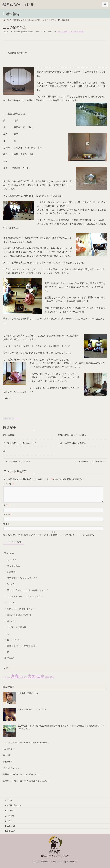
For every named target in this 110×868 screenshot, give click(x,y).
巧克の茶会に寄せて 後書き (72, 435)
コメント (8, 484)
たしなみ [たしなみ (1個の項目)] (7, 681)
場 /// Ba (11, 625)
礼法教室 (11, 575)
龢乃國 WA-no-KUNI (19, 5)
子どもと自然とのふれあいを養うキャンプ (27, 594)
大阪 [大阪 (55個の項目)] (32, 680)
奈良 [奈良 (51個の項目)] (41, 680)
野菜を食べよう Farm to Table (22, 649)
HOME (8, 800)
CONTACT (10, 826)
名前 (6, 509)
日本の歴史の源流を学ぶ (19, 619)
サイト (6, 527)
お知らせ (11, 662)
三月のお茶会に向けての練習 (16, 461)
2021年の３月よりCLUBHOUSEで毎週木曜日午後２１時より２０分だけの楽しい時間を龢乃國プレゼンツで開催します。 (61, 731)
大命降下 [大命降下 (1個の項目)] (24, 681)
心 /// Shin (72, 31)
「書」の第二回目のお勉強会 (72, 443)
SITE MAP (9, 831)
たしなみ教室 (63, 31)
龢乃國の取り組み (13, 806)
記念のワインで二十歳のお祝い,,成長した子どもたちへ (26, 784)
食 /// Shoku (13, 643)
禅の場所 (7, 759)
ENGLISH (9, 821)
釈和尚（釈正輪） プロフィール (32, 713)
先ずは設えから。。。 (12, 772)
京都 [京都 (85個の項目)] (15, 680)
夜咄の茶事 (9, 435)
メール (7, 518)
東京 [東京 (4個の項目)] (52, 681)
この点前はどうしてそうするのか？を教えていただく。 (26, 746)
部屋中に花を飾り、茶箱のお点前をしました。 (23, 778)
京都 (17, 418)
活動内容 (81, 31)
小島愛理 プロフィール (28, 697)
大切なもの (8, 765)
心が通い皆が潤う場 (17, 631)
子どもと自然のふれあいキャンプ (19, 443)
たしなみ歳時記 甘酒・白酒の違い (91, 461)
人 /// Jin (11, 606)
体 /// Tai (11, 588)
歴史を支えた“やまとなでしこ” (22, 582)
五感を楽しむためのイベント (21, 612)
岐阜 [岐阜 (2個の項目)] (47, 681)
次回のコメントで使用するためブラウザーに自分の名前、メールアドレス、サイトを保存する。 (50, 539)
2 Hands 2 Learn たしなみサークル (25, 600)
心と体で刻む (9, 753)
